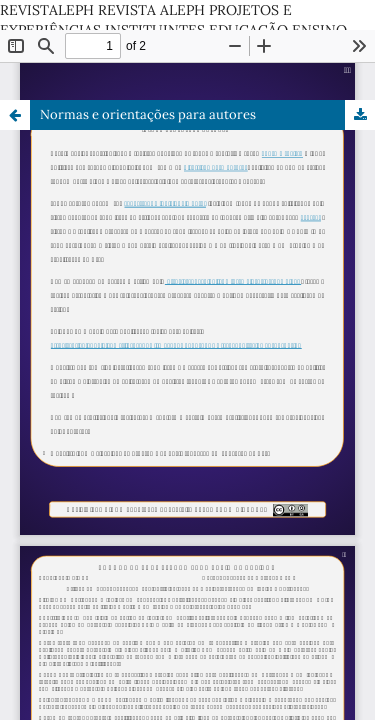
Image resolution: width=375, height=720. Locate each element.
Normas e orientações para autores (148, 114)
